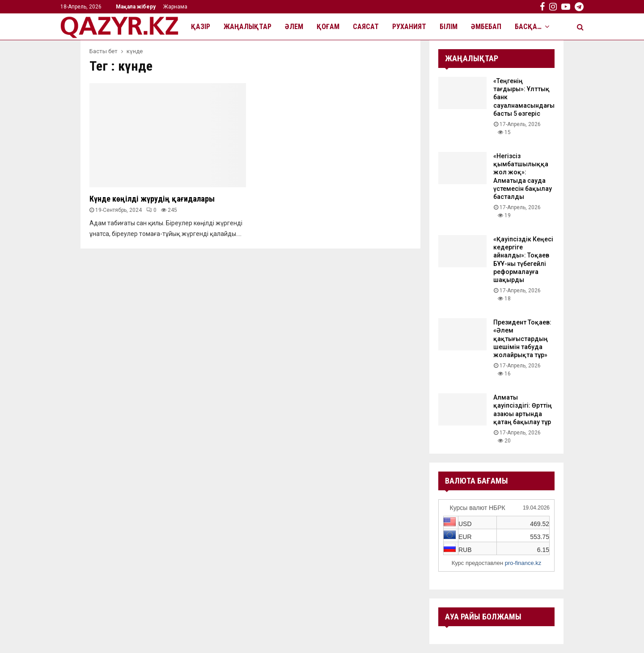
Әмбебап (486, 27)
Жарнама (175, 7)
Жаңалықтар (248, 27)
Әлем (294, 27)
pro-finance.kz (523, 563)
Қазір (201, 27)
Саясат (366, 27)
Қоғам (328, 27)
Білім (449, 27)
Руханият (409, 27)
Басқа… (528, 27)
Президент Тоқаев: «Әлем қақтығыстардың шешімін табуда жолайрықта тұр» (522, 339)
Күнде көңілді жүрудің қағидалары (152, 199)
